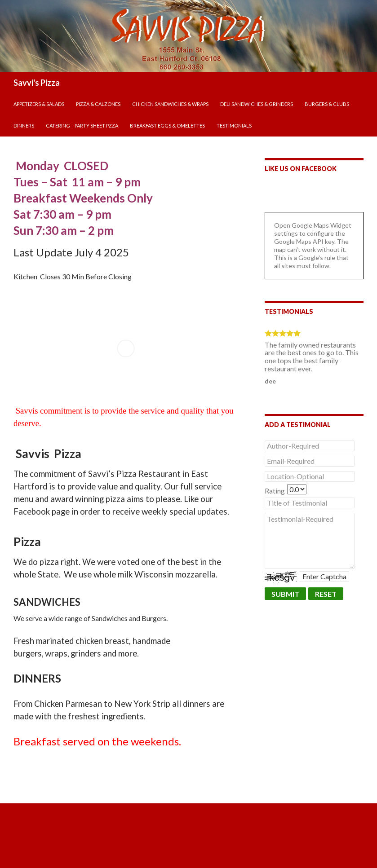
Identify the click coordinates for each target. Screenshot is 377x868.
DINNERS (24, 126)
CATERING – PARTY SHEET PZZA (82, 126)
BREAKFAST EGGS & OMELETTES (167, 126)
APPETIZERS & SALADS (39, 104)
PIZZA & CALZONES (98, 104)
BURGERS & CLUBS (327, 104)
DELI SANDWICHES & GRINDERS (257, 104)
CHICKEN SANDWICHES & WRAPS (170, 104)
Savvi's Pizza (37, 83)
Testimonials (234, 126)
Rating (275, 491)
